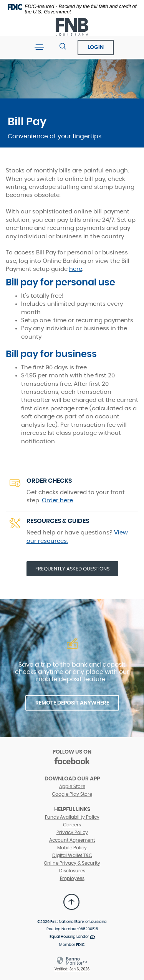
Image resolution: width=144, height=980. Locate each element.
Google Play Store (72, 794)
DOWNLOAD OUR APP (72, 779)
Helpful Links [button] (72, 810)
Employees (72, 878)
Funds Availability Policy (72, 817)
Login (96, 48)
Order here (57, 501)
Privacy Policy (72, 833)
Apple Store (72, 787)
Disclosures (72, 871)
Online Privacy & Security (72, 863)
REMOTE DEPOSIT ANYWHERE (72, 703)
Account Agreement (72, 840)
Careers (72, 825)
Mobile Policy (72, 848)
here (76, 269)
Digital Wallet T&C (72, 855)
